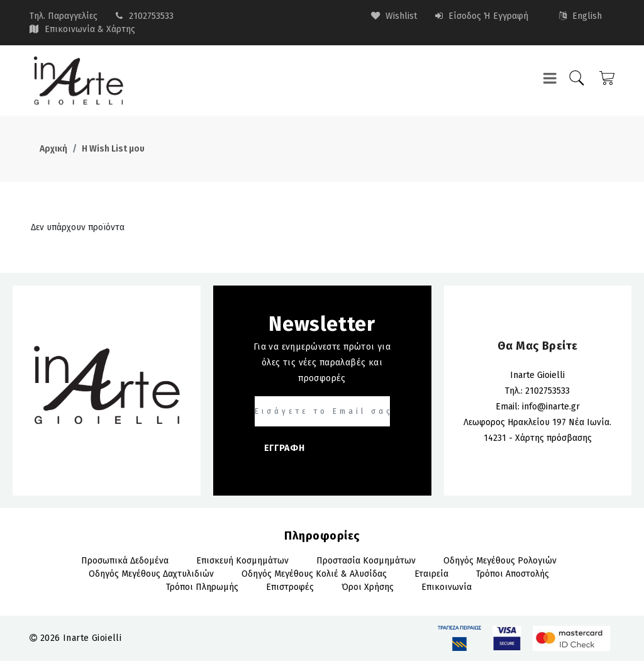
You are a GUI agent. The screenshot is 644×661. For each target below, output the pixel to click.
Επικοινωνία (447, 587)
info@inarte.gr (551, 407)
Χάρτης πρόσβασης (553, 438)
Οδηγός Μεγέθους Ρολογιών (500, 561)
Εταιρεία (431, 574)
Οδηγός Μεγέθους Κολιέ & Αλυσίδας (314, 574)
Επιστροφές (290, 587)
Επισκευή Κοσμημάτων (242, 561)
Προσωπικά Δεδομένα (125, 561)
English (580, 16)
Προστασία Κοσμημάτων (366, 561)
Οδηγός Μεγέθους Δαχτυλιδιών (151, 574)
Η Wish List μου (113, 149)
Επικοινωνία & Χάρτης (90, 29)
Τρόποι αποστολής (513, 574)
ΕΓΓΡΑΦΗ (285, 448)
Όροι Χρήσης (368, 587)
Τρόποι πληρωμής (202, 587)
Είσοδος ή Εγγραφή (482, 16)
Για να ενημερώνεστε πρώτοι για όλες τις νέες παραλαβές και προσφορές (322, 363)
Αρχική (53, 149)
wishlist (394, 16)
